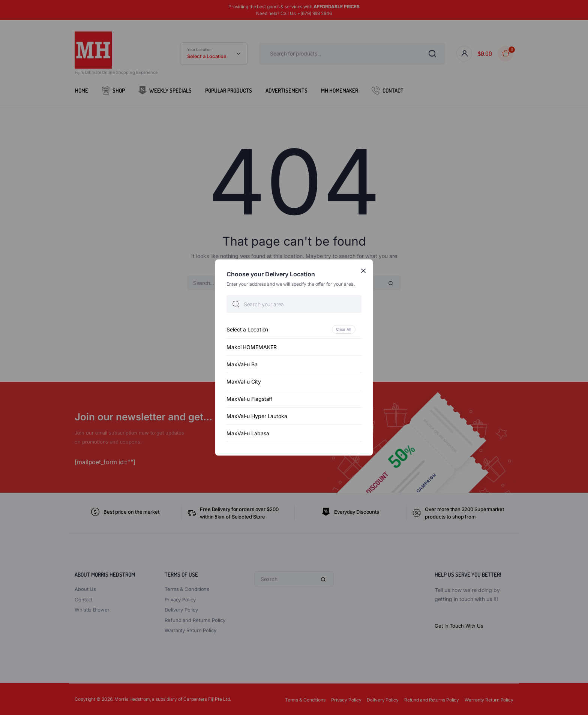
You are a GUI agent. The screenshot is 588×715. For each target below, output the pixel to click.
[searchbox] (294, 304)
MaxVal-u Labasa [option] (248, 433)
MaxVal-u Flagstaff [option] (249, 399)
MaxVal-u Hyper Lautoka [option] (257, 416)
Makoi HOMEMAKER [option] (252, 347)
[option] (294, 329)
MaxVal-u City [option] (244, 381)
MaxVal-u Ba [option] (242, 364)
